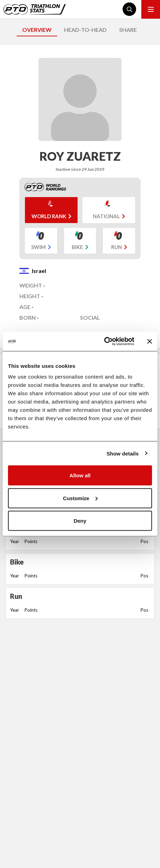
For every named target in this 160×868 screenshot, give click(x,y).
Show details (123, 453)
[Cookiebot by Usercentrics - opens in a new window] (104, 342)
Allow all (80, 475)
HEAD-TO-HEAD (85, 30)
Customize (80, 498)
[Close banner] (150, 341)
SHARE (128, 30)
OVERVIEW (37, 30)
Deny (80, 521)
